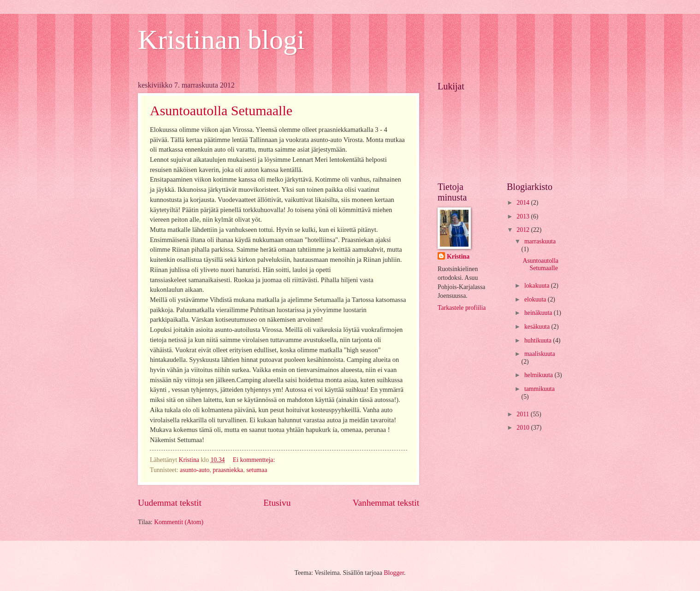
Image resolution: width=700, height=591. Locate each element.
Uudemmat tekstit (170, 503)
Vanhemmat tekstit (386, 503)
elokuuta (536, 299)
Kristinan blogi (221, 40)
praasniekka (228, 470)
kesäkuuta (538, 327)
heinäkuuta (539, 313)
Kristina (458, 257)
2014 (524, 203)
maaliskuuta (540, 354)
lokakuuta (538, 286)
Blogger (394, 573)
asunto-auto (195, 470)
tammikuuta (540, 389)
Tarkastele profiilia (462, 308)
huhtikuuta (539, 340)
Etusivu (277, 503)
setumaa (257, 470)
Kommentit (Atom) (179, 522)
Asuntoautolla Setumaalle (221, 110)
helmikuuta (540, 375)
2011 (524, 414)
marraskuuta (540, 241)
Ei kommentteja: (255, 460)
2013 (524, 216)
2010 (524, 428)
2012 (524, 230)
